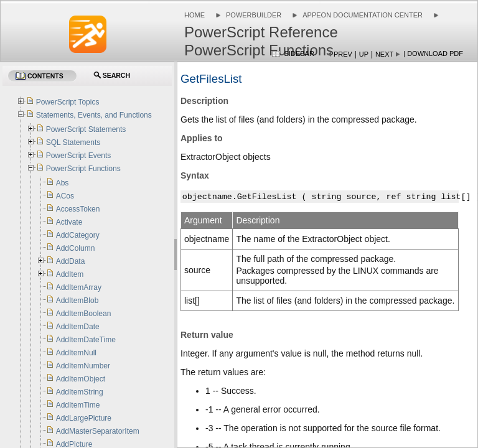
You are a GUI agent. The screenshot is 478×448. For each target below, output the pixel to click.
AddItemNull (76, 353)
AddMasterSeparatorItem (98, 431)
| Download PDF (433, 54)
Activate (69, 222)
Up (364, 54)
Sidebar (299, 54)
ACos (65, 196)
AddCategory (78, 235)
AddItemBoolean (84, 314)
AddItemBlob (77, 301)
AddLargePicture (84, 418)
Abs (63, 183)
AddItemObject (81, 379)
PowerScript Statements (86, 129)
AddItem (70, 274)
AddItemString (80, 392)
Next (384, 54)
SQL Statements (73, 142)
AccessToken (78, 209)
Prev (343, 54)
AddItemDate (78, 327)
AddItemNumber (83, 366)
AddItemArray (79, 287)
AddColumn (76, 248)
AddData (71, 261)
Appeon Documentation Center (363, 15)
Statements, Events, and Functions (94, 115)
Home (194, 15)
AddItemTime (78, 405)
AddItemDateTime (86, 340)
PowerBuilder (254, 15)
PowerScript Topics (68, 102)
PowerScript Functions (83, 169)
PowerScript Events (79, 156)
